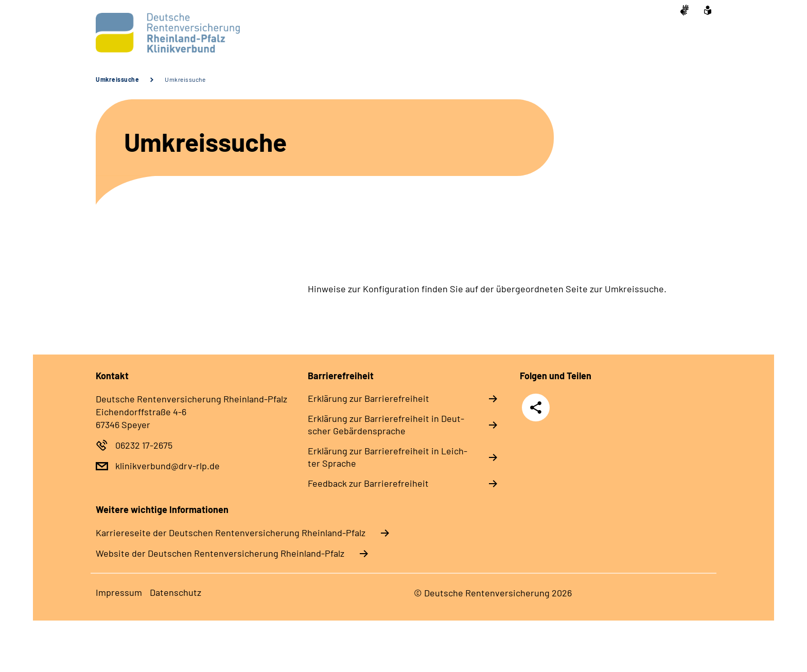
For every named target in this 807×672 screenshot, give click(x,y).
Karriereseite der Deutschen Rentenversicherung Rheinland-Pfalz (231, 533)
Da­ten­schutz (176, 592)
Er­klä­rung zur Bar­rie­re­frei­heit (369, 398)
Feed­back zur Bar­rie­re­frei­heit (368, 483)
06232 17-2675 (144, 445)
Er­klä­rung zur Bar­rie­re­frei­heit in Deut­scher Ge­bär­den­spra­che (386, 425)
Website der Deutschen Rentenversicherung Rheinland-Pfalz (220, 553)
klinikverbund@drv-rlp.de (168, 466)
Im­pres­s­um (119, 592)
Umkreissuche (117, 79)
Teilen (536, 407)
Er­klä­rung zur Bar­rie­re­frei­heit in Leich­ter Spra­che (388, 457)
